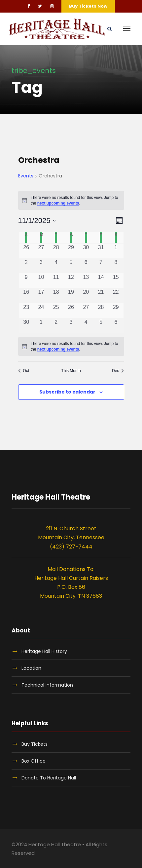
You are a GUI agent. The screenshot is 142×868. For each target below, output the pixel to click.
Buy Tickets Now (88, 6)
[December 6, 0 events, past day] (116, 326)
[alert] (71, 200)
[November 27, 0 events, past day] (86, 311)
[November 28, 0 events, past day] (101, 311)
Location (31, 668)
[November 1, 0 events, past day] (116, 251)
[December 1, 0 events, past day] (41, 326)
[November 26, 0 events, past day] (71, 311)
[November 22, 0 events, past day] (116, 296)
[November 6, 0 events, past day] (86, 266)
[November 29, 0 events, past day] (116, 311)
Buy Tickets (35, 744)
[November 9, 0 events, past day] (26, 281)
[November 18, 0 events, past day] (56, 296)
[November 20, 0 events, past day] (86, 296)
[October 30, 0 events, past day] (86, 251)
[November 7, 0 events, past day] (101, 266)
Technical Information (47, 685)
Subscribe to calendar (67, 392)
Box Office (34, 761)
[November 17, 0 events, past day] (41, 296)
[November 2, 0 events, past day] (26, 266)
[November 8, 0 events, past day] (116, 266)
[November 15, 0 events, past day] (116, 281)
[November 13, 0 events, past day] (86, 281)
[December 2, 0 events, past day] (56, 326)
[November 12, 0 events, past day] (71, 281)
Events (26, 176)
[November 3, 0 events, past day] (41, 266)
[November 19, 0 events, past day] (71, 296)
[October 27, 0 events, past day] (41, 251)
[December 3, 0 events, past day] (71, 326)
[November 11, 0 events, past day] (56, 281)
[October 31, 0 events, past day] (101, 251)
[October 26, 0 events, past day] (26, 251)
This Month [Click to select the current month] (71, 371)
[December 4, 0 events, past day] (86, 326)
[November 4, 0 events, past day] (56, 266)
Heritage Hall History (44, 651)
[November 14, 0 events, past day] (101, 281)
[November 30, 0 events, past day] (26, 326)
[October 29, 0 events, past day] (71, 251)
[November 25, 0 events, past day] (56, 311)
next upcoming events (58, 203)
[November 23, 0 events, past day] (26, 311)
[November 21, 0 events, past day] (101, 296)
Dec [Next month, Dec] (118, 371)
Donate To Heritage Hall (49, 778)
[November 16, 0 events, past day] (26, 296)
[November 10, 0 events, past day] (41, 281)
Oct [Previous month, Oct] (24, 371)
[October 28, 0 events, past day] (56, 251)
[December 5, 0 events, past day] (101, 326)
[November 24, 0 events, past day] (41, 311)
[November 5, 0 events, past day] (71, 266)
